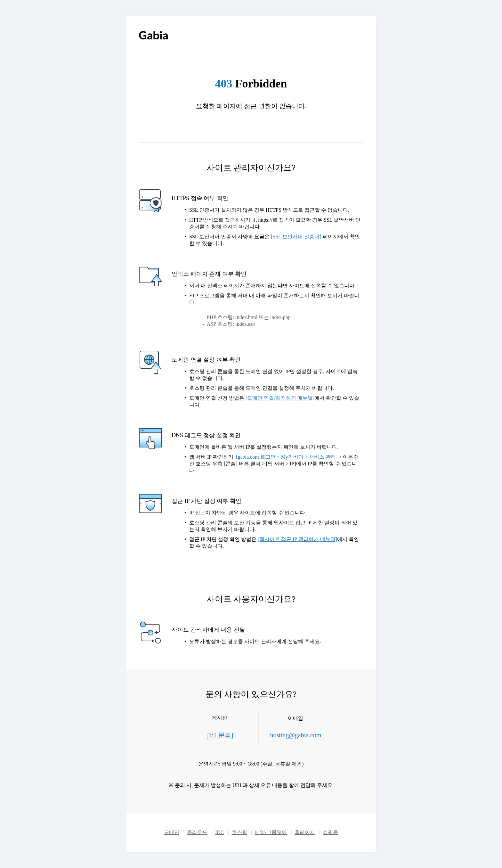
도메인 (172, 832)
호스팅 (239, 832)
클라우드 (197, 832)
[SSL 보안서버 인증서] (296, 237)
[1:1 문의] (220, 735)
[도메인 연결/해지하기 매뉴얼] (280, 398)
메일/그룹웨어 (271, 832)
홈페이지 (305, 832)
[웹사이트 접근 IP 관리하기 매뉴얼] (297, 539)
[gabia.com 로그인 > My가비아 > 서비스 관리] (287, 457)
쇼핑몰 (330, 832)
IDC (220, 832)
